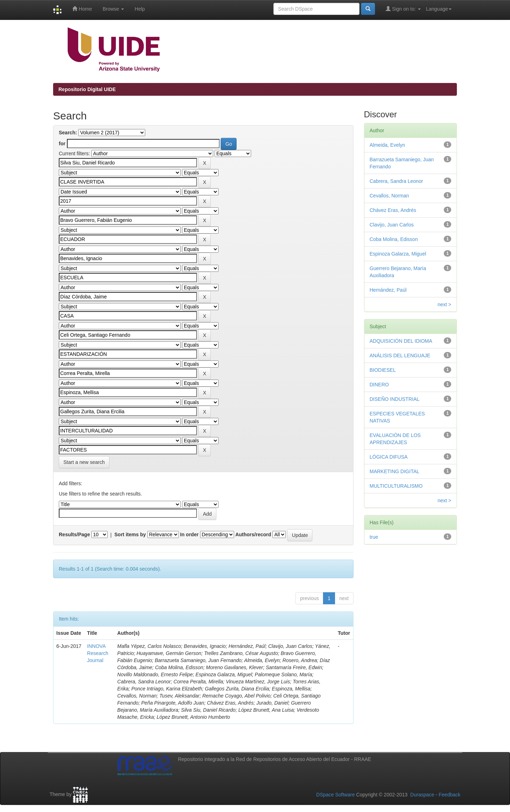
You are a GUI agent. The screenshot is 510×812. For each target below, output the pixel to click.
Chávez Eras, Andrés (393, 210)
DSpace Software (336, 795)
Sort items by (130, 534)
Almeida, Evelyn (387, 145)
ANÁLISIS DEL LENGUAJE (400, 355)
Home (82, 9)
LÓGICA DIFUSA (389, 457)
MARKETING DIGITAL (395, 471)
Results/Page (74, 534)
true (374, 537)
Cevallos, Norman (389, 196)
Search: (68, 133)
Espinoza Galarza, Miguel (398, 254)
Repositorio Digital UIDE (87, 89)
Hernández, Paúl (388, 290)
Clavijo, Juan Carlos (392, 225)
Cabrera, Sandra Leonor (396, 181)
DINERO (379, 385)
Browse (114, 9)
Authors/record (253, 534)
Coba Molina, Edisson (394, 239)
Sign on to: (403, 9)
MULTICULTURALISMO (396, 486)
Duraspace (422, 795)
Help (140, 9)
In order (189, 534)
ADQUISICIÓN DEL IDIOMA (401, 341)
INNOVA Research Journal (98, 653)
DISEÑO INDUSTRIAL (395, 399)
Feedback (450, 795)
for (62, 144)
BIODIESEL (383, 370)
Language (439, 9)
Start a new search (84, 462)
